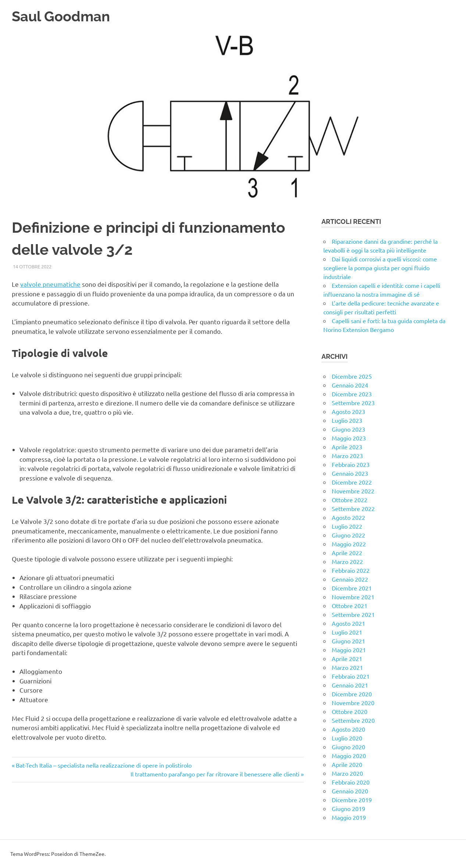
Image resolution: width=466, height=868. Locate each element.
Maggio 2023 (349, 438)
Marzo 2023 (347, 456)
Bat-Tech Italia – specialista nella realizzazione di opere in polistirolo (104, 765)
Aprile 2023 (347, 447)
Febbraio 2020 (351, 782)
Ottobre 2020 (350, 711)
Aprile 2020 (347, 764)
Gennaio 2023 (350, 473)
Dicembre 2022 (352, 482)
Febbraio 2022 (351, 570)
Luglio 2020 (347, 738)
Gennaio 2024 (350, 385)
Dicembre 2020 (352, 694)
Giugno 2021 (348, 641)
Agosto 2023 (348, 411)
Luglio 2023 (347, 420)
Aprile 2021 (347, 658)
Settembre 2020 (353, 720)
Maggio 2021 (349, 650)
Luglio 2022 (347, 526)
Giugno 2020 (348, 747)
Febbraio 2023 (351, 464)
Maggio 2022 (349, 544)
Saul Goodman (61, 16)
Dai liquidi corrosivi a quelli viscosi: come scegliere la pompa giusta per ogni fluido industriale (380, 268)
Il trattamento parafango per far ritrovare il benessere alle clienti (215, 774)
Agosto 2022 (348, 517)
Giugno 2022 (348, 535)
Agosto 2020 (348, 729)
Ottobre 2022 (350, 500)
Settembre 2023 (353, 403)
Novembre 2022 (353, 491)
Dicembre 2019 (352, 800)
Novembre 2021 (353, 597)
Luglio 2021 (347, 632)
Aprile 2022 (347, 553)
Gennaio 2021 (350, 685)
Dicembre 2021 (352, 588)
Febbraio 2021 (351, 676)
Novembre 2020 (353, 703)
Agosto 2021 (348, 623)
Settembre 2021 (353, 614)
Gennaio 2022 (350, 579)
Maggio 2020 (349, 756)
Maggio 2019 (349, 817)
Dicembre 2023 (352, 394)
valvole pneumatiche (50, 284)
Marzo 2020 (347, 773)
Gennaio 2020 (350, 791)
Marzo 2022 (347, 561)
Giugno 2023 (348, 429)
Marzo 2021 (347, 667)
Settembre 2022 (353, 508)
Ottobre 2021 (350, 606)
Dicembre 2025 (352, 376)
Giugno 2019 (348, 808)
